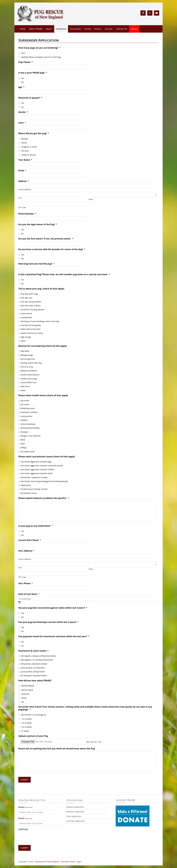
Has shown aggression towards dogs (36, 462)
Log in (79, 862)
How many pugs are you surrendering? (39, 48)
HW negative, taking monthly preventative (38, 656)
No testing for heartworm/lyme (34, 676)
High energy (26, 337)
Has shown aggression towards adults (37, 473)
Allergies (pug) (27, 355)
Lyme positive (26, 416)
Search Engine (27, 690)
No (22, 82)
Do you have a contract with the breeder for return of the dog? (52, 249)
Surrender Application (76, 821)
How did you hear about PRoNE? (35, 681)
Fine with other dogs (29, 294)
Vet (23, 702)
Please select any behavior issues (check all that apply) (47, 457)
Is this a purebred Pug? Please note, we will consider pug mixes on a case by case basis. (64, 274)
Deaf (23, 444)
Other (23, 341)
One (23, 53)
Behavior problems (29, 371)
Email (22, 171)
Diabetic (24, 420)
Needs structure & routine (32, 333)
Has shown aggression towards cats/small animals (42, 466)
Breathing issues (28, 408)
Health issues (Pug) (29, 379)
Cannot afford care (29, 382)
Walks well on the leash (30, 329)
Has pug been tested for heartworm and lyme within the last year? (54, 636)
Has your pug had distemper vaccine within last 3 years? (48, 622)
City (20, 198)
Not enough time (28, 359)
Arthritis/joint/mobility (30, 428)
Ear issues (25, 404)
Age (21, 87)
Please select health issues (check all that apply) (43, 395)
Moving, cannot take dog (31, 363)
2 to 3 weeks (26, 723)
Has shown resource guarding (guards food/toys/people (44, 481)
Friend (24, 143)
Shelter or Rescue (29, 155)
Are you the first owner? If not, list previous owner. (46, 239)
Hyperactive (26, 485)
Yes (23, 78)
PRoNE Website (28, 686)
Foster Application (74, 816)
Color (22, 123)
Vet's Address (26, 551)
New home (25, 386)
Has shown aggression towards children (37, 469)
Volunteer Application (75, 812)
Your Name (25, 160)
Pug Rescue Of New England (47, 862)
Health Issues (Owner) (30, 375)
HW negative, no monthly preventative (37, 660)
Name (25, 807)
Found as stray (27, 367)
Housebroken (26, 317)
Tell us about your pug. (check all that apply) (41, 289)
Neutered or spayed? (30, 98)
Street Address (25, 189)
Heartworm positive (29, 412)
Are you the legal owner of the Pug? (38, 224)
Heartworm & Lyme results (33, 651)
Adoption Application (75, 807)
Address (24, 181)
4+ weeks (25, 731)
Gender (23, 112)
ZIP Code (22, 207)
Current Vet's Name (30, 540)
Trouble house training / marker (34, 489)
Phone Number (27, 214)
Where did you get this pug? (34, 133)
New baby (25, 351)
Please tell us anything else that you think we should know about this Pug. (57, 749)
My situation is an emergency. (34, 715)
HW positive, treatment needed (34, 664)
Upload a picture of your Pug (33, 736)
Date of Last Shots (29, 594)
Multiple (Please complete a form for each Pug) (41, 57)
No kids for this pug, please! (32, 309)
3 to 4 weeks (26, 727)
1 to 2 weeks (26, 719)
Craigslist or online (29, 147)
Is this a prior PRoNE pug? (33, 73)
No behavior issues (29, 493)
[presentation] (38, 837)
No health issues (28, 452)
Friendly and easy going (31, 325)
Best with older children (31, 306)
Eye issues (25, 401)
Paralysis (24, 432)
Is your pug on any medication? (36, 526)
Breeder (25, 139)
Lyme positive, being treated (33, 672)
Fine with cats (26, 298)
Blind (23, 440)
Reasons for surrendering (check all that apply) (43, 346)
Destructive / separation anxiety (34, 477)
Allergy (24, 448)
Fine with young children (31, 302)
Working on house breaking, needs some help (40, 321)
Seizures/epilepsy (28, 424)
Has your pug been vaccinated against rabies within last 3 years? (53, 608)
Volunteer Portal (68, 862)
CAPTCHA (23, 829)
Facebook (25, 694)
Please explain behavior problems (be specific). (44, 498)
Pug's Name (26, 62)
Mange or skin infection (31, 436)
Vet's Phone (25, 583)
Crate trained (26, 314)
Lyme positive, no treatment (33, 668)
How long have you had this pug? (36, 264)
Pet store (25, 151)
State (91, 199)
